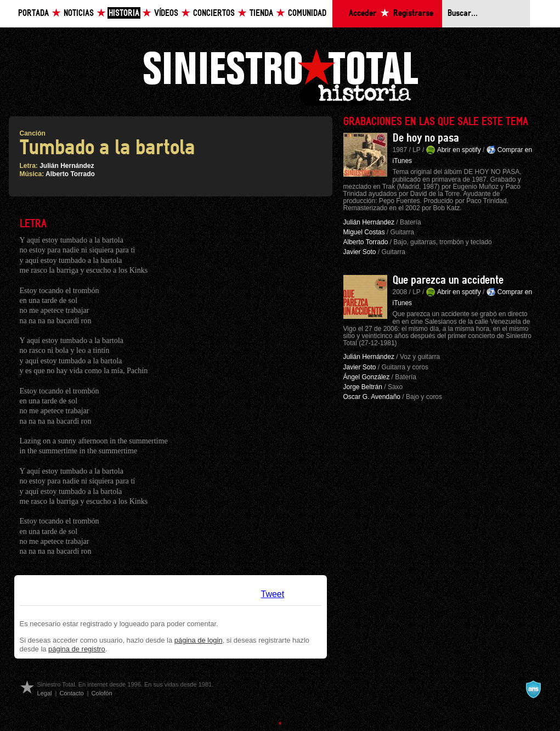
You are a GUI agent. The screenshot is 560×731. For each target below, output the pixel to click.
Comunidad (307, 13)
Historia (124, 13)
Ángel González (367, 377)
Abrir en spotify (459, 150)
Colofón (102, 693)
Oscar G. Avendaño (372, 397)
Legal (45, 693)
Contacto (71, 693)
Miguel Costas (364, 232)
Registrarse (413, 13)
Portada (33, 13)
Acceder (363, 13)
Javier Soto (360, 252)
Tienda (261, 13)
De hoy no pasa (426, 138)
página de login (199, 640)
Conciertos (214, 13)
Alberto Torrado (70, 174)
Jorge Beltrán (363, 387)
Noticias (79, 13)
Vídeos (166, 13)
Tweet (273, 594)
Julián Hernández (67, 166)
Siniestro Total (280, 76)
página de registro (77, 649)
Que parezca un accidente (448, 280)
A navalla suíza (533, 689)
